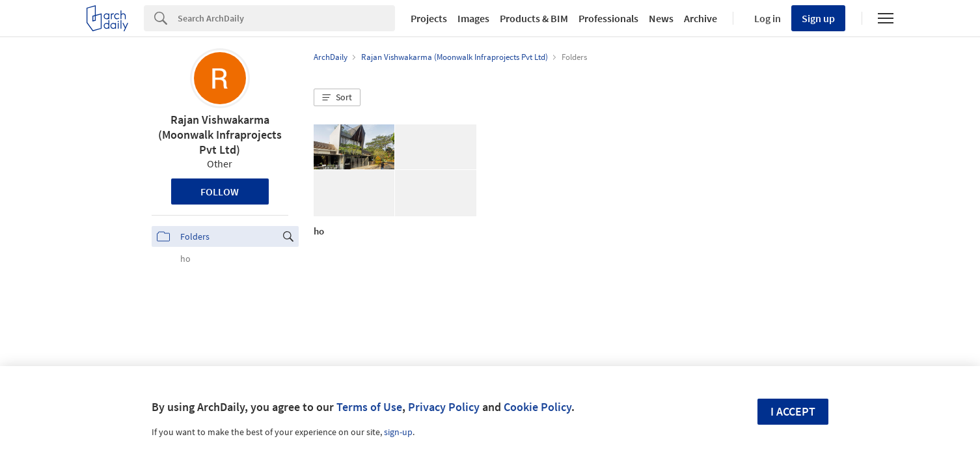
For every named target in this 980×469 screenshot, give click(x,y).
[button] (337, 98)
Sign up (818, 18)
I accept (793, 411)
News (661, 18)
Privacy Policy (444, 407)
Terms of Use (369, 407)
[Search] (286, 18)
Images (473, 18)
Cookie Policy (538, 407)
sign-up (398, 432)
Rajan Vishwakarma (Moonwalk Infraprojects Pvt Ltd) (220, 135)
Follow (220, 192)
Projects (429, 18)
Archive (701, 18)
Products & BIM (534, 18)
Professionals (608, 18)
